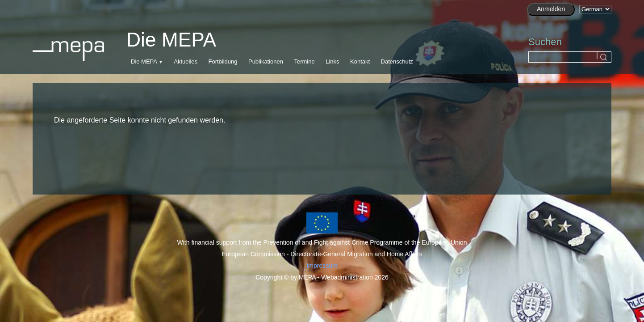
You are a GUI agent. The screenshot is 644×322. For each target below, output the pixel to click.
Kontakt (360, 61)
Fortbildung (223, 61)
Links (332, 61)
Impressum (322, 266)
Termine (304, 61)
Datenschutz (397, 61)
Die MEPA (144, 61)
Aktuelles (186, 61)
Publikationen (266, 61)
